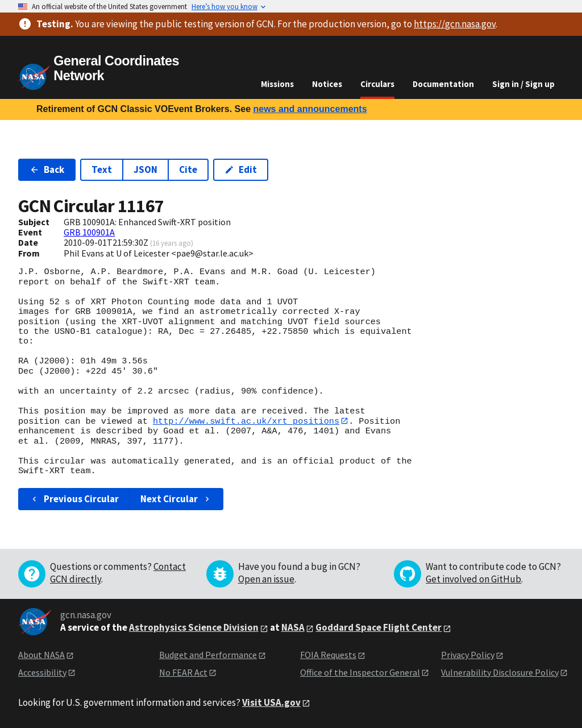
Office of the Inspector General (360, 672)
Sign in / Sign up (523, 84)
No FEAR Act (183, 672)
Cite (188, 169)
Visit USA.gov (271, 702)
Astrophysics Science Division (194, 628)
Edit (241, 169)
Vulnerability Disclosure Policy (500, 672)
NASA (293, 628)
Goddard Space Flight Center (379, 628)
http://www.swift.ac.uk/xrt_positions (246, 421)
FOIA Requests (328, 655)
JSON (145, 169)
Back (47, 169)
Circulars (377, 84)
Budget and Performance (208, 655)
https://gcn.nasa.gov (455, 24)
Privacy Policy (468, 655)
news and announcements (310, 109)
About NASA (41, 655)
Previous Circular (74, 499)
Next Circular (176, 499)
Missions (277, 84)
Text (102, 169)
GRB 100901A (89, 232)
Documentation (443, 84)
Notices (327, 84)
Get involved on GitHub (473, 580)
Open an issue (266, 580)
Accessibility (42, 672)
